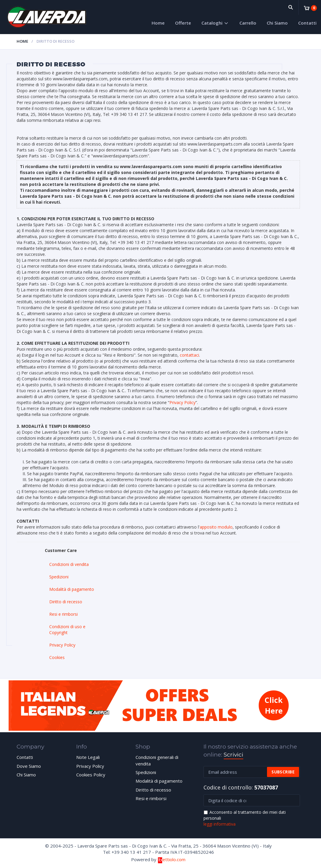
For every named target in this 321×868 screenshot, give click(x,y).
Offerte (183, 23)
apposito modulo (216, 527)
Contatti (307, 23)
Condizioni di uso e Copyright (67, 630)
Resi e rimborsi (63, 614)
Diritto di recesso (66, 602)
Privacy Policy (182, 402)
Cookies (57, 657)
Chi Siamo (277, 23)
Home (158, 23)
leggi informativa (220, 824)
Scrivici (233, 755)
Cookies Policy (91, 775)
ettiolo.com (171, 859)
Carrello (248, 23)
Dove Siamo (29, 766)
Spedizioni (59, 577)
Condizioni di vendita (69, 564)
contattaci (189, 355)
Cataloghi (212, 23)
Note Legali (88, 757)
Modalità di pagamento (72, 589)
